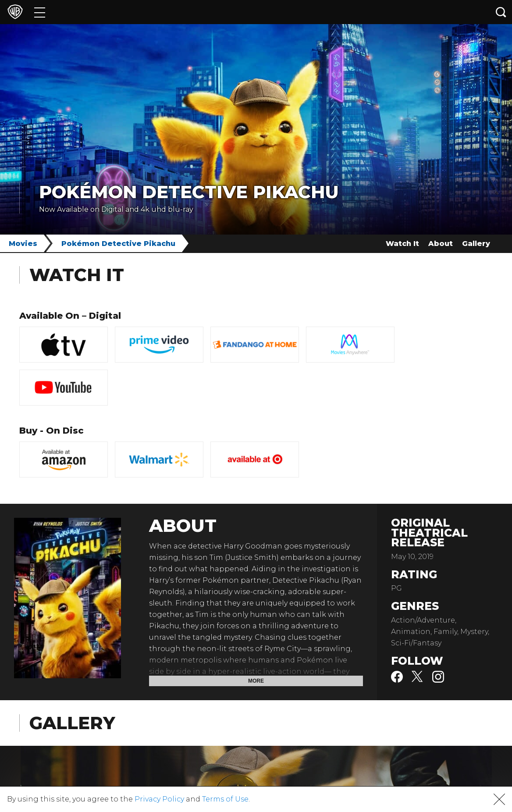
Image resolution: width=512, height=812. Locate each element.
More (256, 681)
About (441, 244)
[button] (499, 799)
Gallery (476, 244)
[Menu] (40, 12)
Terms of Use (225, 799)
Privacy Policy (159, 799)
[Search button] (501, 12)
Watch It (402, 244)
